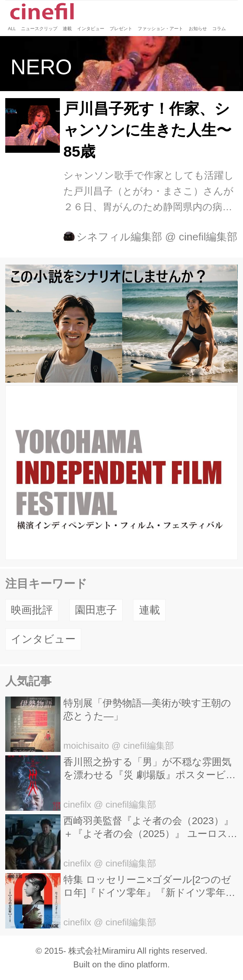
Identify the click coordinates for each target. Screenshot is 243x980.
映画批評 (32, 610)
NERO (41, 67)
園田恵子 (96, 610)
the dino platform (136, 964)
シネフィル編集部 (119, 237)
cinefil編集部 (208, 237)
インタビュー (43, 639)
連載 (150, 610)
